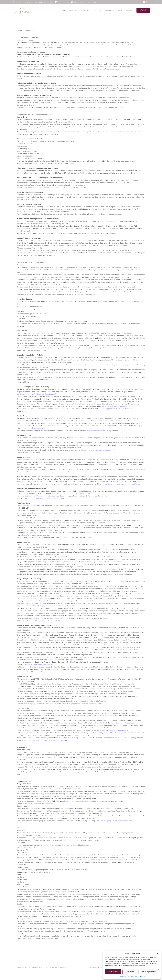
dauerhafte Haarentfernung (108, 9)
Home (63, 9)
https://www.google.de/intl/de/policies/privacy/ (115, 819)
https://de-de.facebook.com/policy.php (116, 405)
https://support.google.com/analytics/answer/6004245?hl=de (46, 497)
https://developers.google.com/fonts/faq (80, 799)
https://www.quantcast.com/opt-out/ (36, 533)
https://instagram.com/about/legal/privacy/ (98, 448)
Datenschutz (134, 976)
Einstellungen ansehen (149, 972)
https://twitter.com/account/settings (98, 429)
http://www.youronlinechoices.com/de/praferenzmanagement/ (50, 738)
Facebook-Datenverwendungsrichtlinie (46, 724)
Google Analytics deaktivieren (78, 492)
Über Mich (74, 9)
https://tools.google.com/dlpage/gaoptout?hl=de (121, 482)
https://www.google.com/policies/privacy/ (39, 802)
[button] (158, 953)
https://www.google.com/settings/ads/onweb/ (57, 604)
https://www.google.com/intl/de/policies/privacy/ (40, 702)
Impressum (142, 976)
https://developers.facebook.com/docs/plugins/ (38, 392)
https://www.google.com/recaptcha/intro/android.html (82, 702)
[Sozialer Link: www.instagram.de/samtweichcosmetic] (147, 2)
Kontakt (129, 9)
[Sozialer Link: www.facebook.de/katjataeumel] (144, 2)
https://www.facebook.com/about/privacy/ (112, 729)
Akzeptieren (113, 972)
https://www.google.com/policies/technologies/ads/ (41, 619)
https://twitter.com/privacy (38, 426)
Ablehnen (130, 972)
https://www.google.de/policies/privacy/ (38, 663)
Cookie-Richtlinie (124, 976)
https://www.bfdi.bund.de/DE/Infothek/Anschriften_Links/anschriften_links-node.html (55, 186)
